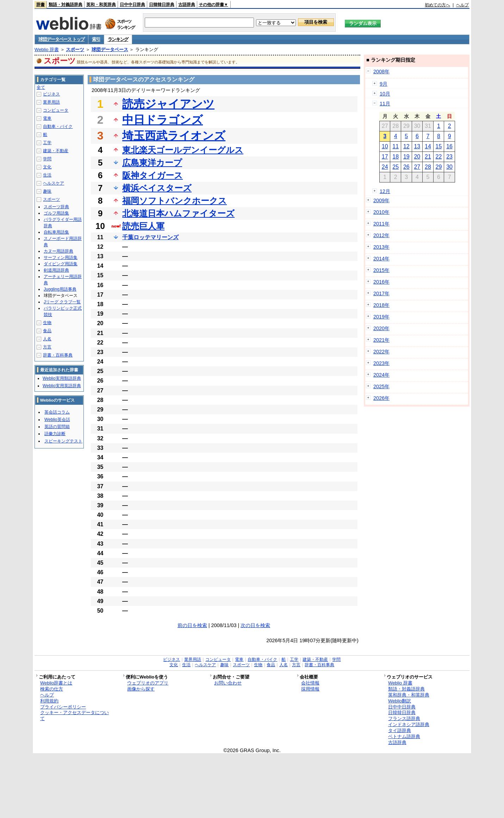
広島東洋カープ (152, 163)
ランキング (118, 39)
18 (396, 157)
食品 (47, 331)
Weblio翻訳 (400, 701)
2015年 (381, 270)
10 (385, 146)
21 (428, 157)
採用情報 (310, 689)
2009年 (381, 200)
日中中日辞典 (132, 5)
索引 (96, 39)
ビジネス (51, 94)
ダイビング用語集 (61, 264)
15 (439, 146)
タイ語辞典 (400, 730)
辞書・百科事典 (58, 355)
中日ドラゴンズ (163, 120)
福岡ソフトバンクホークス (175, 201)
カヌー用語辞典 (58, 251)
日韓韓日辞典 (162, 5)
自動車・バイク (58, 126)
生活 (47, 175)
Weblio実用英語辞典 (62, 386)
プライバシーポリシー (63, 707)
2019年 (381, 317)
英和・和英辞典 (101, 5)
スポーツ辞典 (56, 207)
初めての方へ (437, 5)
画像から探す (141, 689)
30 (449, 167)
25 (396, 167)
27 (417, 167)
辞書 (41, 5)
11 (396, 146)
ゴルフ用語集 (56, 213)
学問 (47, 159)
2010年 (381, 212)
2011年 (381, 224)
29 (439, 167)
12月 (385, 191)
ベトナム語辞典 (404, 736)
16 (449, 146)
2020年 (381, 328)
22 (439, 157)
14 (428, 146)
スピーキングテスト (63, 441)
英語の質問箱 (57, 427)
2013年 (381, 247)
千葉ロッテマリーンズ (150, 237)
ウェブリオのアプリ (148, 683)
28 (428, 167)
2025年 (381, 386)
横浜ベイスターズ (157, 188)
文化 (47, 167)
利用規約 (49, 701)
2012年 (381, 235)
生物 (47, 323)
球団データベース (110, 49)
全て (41, 87)
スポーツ (75, 49)
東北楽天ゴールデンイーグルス (183, 150)
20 (417, 157)
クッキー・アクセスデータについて (74, 715)
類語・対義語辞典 (66, 5)
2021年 (381, 340)
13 (417, 146)
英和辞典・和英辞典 (409, 695)
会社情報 (310, 683)
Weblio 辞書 (47, 49)
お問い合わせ (228, 683)
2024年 (381, 375)
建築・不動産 (56, 151)
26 (406, 167)
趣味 (47, 191)
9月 (384, 84)
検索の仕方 (52, 689)
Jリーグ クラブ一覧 (62, 302)
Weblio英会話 (57, 420)
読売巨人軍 (143, 226)
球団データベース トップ (61, 39)
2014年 (381, 259)
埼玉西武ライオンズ (174, 136)
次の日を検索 (255, 625)
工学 (47, 143)
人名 (47, 339)
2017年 (381, 293)
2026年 (381, 398)
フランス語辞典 (404, 718)
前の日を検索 (192, 625)
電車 (47, 118)
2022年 (381, 352)
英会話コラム (57, 412)
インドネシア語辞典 (409, 724)
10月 (385, 94)
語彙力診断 (55, 434)
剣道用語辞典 (56, 270)
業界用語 (51, 102)
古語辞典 (187, 5)
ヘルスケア (54, 183)
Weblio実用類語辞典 (62, 378)
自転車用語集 (56, 232)
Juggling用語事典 (60, 289)
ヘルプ (462, 5)
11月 (385, 104)
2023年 (381, 363)
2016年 (381, 282)
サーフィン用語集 (61, 258)
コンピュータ (56, 110)
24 (385, 167)
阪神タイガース (153, 175)
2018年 (381, 305)
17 (385, 157)
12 (406, 146)
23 (449, 157)
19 (406, 157)
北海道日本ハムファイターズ (178, 213)
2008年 (381, 72)
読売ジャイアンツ (168, 104)
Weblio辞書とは (56, 683)
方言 (47, 347)
